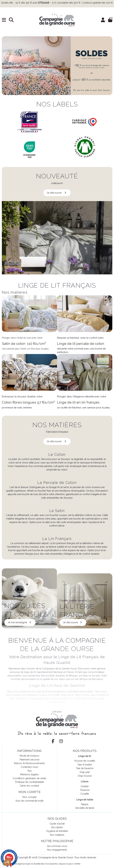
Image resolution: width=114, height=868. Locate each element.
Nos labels (57, 827)
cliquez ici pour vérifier (70, 864)
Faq (30, 771)
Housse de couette (85, 761)
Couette (85, 794)
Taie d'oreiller (85, 765)
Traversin (85, 790)
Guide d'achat (57, 824)
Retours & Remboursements (29, 763)
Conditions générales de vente (29, 778)
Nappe (85, 804)
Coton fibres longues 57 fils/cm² (28, 402)
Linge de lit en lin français (78, 402)
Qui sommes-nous (57, 846)
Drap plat (85, 772)
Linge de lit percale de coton (81, 344)
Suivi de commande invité (29, 801)
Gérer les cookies (30, 786)
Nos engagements (57, 850)
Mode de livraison (29, 756)
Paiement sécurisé (30, 760)
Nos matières (57, 835)
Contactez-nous (29, 767)
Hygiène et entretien (57, 831)
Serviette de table (85, 808)
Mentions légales (29, 774)
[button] (7, 862)
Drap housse (85, 776)
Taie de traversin (85, 768)
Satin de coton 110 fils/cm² (24, 344)
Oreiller (85, 786)
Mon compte (29, 797)
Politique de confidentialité (30, 782)
